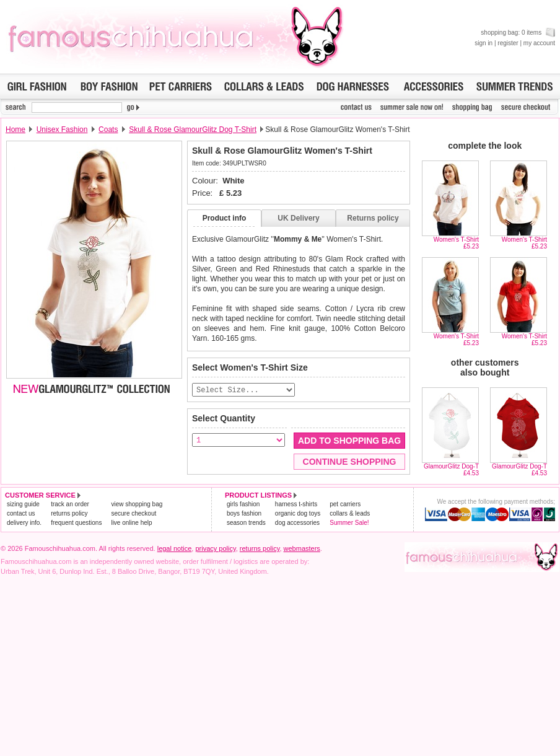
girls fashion (243, 505)
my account (539, 43)
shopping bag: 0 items (518, 33)
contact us (21, 514)
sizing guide (23, 505)
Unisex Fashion (62, 130)
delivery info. (24, 523)
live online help (131, 523)
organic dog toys (298, 514)
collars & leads (350, 514)
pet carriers (345, 505)
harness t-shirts (296, 505)
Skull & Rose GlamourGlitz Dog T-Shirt (193, 130)
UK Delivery (298, 218)
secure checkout (133, 514)
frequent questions (76, 523)
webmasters (302, 549)
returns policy (69, 514)
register (508, 43)
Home (15, 130)
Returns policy (373, 218)
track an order (70, 505)
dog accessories (297, 523)
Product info (225, 218)
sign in (483, 43)
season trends (246, 523)
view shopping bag (137, 505)
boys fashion (244, 514)
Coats (108, 130)
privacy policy (215, 549)
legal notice (175, 549)
